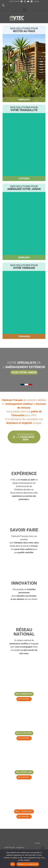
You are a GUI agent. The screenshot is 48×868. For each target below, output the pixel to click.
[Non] (45, 859)
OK (13, 864)
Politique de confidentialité (28, 864)
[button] (24, 10)
